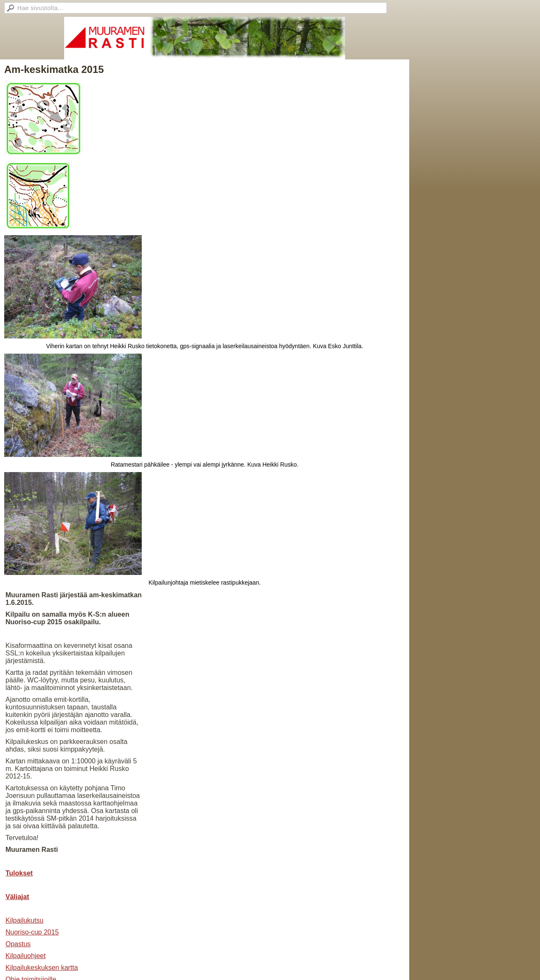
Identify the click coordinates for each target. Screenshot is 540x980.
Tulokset (19, 873)
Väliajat (17, 897)
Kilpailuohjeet (26, 956)
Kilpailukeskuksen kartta (42, 968)
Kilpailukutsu (24, 920)
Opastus (18, 944)
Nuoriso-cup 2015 (32, 932)
